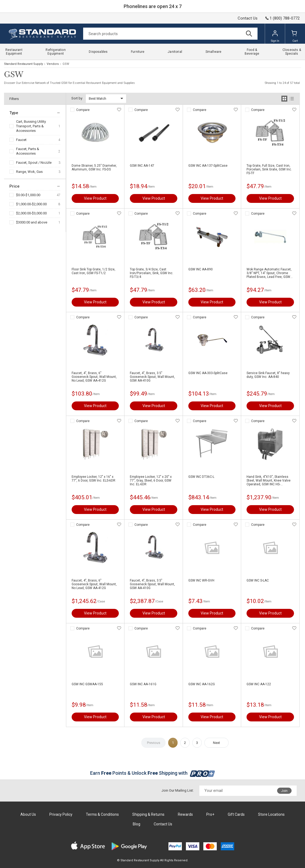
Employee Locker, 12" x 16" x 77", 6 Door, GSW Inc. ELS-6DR (93, 479)
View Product (95, 198)
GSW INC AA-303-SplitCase (208, 373)
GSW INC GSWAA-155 (87, 684)
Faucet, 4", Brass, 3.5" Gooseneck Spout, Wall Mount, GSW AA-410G (152, 377)
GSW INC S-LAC (258, 580)
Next (216, 743)
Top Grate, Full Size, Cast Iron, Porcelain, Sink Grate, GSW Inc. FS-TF (269, 169)
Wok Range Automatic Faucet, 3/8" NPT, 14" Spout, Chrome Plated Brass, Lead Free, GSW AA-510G (269, 273)
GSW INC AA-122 (259, 684)
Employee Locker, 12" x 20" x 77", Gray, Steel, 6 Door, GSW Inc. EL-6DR (151, 480)
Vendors (53, 64)
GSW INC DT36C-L (201, 477)
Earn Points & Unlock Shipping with (152, 773)
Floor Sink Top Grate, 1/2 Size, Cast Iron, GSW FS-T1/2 (93, 271)
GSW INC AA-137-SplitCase (208, 166)
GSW (66, 64)
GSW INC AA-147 (142, 166)
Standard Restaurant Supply (23, 64)
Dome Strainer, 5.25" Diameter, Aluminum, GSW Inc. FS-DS (94, 167)
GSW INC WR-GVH (201, 580)
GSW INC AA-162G (202, 684)
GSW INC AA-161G (143, 684)
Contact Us (248, 18)
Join (284, 791)
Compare (83, 110)
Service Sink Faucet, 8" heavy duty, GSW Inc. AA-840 (268, 375)
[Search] (170, 34)
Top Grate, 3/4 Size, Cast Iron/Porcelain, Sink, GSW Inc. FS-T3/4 (152, 273)
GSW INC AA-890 (201, 269)
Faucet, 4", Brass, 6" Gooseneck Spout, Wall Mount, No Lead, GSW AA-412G (94, 377)
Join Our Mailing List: (178, 790)
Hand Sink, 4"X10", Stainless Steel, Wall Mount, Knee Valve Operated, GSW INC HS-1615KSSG (269, 480)
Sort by (77, 98)
